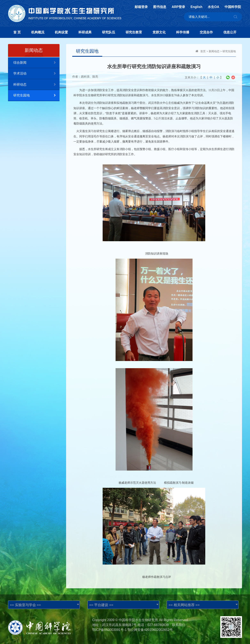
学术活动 (36, 74)
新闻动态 (214, 51)
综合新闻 (36, 63)
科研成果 (85, 32)
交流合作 (206, 32)
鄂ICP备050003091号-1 (110, 630)
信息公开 (230, 32)
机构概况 (38, 32)
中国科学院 (233, 7)
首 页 (17, 32)
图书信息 (160, 7)
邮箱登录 (141, 7)
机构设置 (61, 32)
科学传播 (183, 32)
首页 (203, 51)
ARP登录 (178, 7)
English (196, 7)
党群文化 (159, 32)
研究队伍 (109, 32)
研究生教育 (134, 32)
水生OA (213, 7)
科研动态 (36, 85)
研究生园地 (36, 96)
